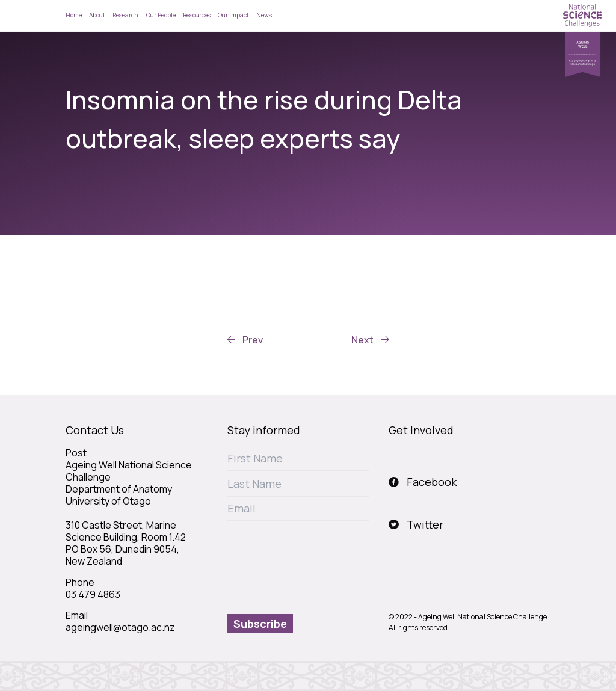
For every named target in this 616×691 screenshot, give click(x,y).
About (97, 15)
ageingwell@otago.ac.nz (120, 627)
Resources (197, 15)
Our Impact (233, 15)
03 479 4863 (93, 594)
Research (125, 15)
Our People (161, 15)
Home (74, 15)
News (264, 15)
